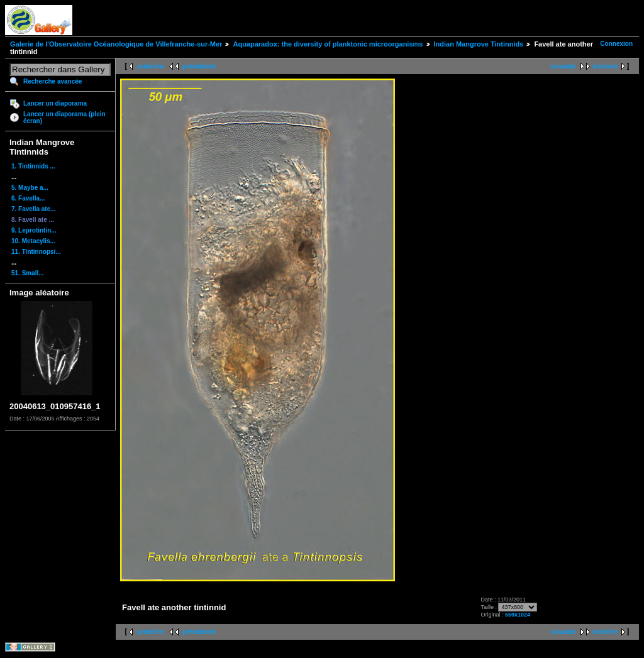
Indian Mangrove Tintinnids (479, 44)
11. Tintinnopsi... (36, 252)
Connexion (616, 44)
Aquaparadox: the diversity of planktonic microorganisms (328, 44)
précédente (199, 66)
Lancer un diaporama (55, 103)
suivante (563, 66)
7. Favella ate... (34, 209)
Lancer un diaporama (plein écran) (64, 118)
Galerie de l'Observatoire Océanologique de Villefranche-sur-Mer (116, 44)
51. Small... (28, 273)
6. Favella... (28, 198)
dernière (605, 66)
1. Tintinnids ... (33, 166)
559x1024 (518, 615)
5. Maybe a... (30, 188)
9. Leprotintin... (34, 230)
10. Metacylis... (33, 241)
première (150, 66)
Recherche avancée (53, 81)
